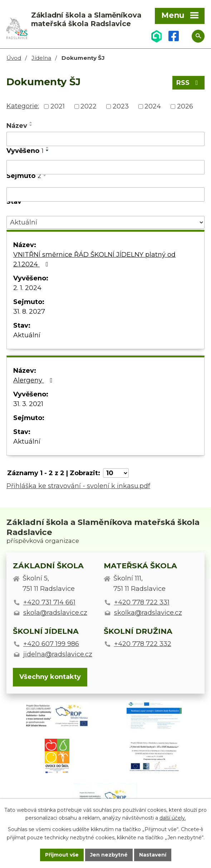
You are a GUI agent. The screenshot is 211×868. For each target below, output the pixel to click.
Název (17, 126)
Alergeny (34, 380)
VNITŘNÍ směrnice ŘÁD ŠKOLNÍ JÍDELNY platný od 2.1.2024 (94, 259)
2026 (185, 106)
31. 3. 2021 (28, 404)
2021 (58, 106)
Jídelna (41, 58)
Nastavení (153, 855)
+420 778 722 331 (142, 602)
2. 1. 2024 (27, 288)
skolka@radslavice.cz (148, 613)
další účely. (173, 818)
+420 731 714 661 (49, 602)
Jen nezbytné (109, 855)
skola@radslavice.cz (55, 613)
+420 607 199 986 (51, 644)
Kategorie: (23, 106)
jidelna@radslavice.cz (58, 654)
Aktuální (27, 335)
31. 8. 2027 (29, 312)
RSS (189, 83)
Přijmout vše (62, 855)
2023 (121, 106)
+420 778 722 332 (143, 644)
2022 (89, 106)
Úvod (14, 58)
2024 (153, 106)
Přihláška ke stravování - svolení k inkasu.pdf (78, 486)
